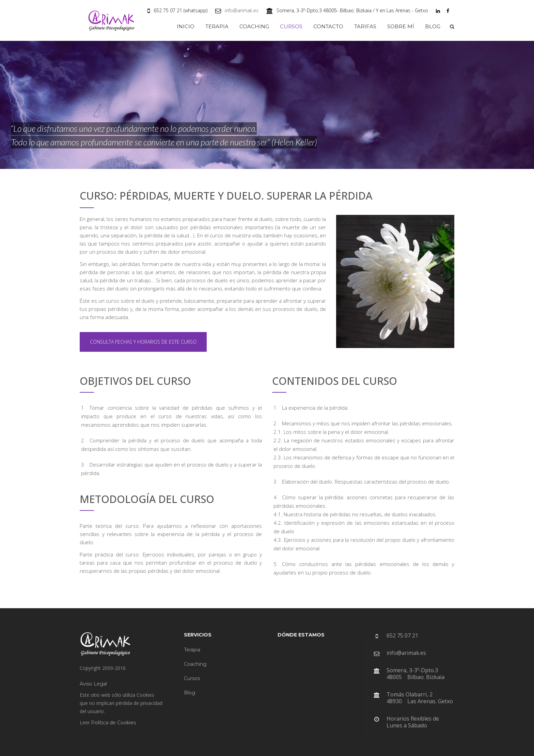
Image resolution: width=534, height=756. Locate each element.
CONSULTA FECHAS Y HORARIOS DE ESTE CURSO (143, 342)
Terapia (192, 650)
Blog (190, 693)
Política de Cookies (113, 723)
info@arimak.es (242, 10)
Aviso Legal (93, 684)
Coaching (195, 664)
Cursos (192, 678)
